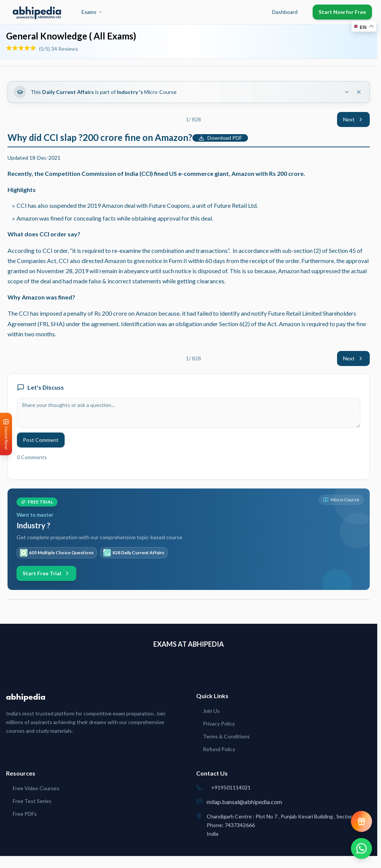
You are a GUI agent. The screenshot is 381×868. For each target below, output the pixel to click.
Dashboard (285, 12)
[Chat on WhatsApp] (361, 848)
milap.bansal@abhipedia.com (244, 802)
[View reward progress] (361, 821)
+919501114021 (231, 787)
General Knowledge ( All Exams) (71, 36)
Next (353, 119)
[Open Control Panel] (6, 434)
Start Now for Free (342, 12)
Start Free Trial (46, 573)
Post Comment (41, 440)
